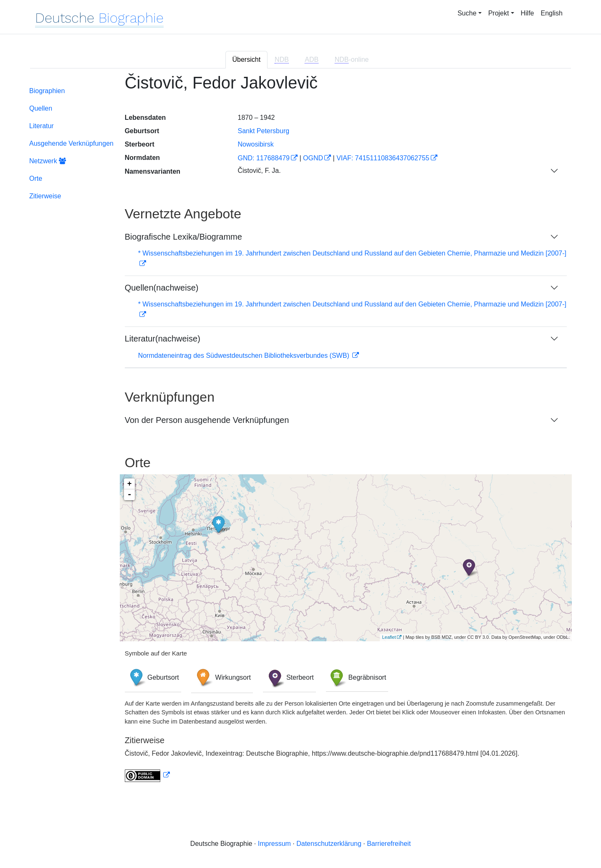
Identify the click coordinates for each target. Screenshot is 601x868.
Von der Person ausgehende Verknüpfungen (207, 420)
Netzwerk (48, 161)
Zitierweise (45, 196)
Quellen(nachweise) (162, 288)
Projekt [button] (499, 13)
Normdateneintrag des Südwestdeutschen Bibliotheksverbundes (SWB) (245, 356)
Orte (36, 178)
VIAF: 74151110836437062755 (383, 158)
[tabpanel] (300, 433)
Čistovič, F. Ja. (259, 171)
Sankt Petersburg (263, 131)
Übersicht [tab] (247, 59)
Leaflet (389, 637)
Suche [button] (467, 13)
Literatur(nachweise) (163, 339)
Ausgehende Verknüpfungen (71, 143)
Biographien (47, 91)
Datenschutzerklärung (329, 844)
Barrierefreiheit (389, 844)
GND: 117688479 (264, 158)
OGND (313, 158)
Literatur (42, 126)
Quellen (41, 108)
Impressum (274, 844)
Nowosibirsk (255, 144)
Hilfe (528, 13)
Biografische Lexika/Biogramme (183, 237)
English (552, 13)
